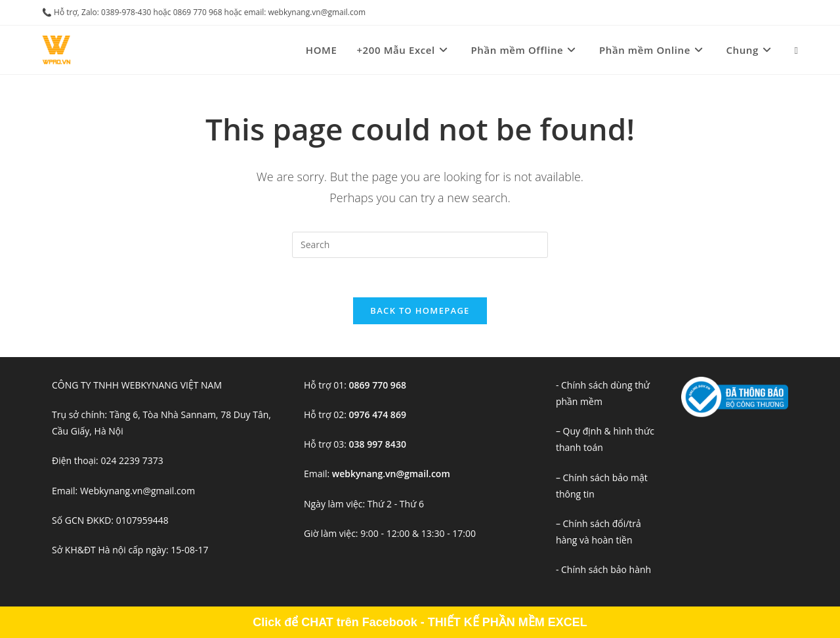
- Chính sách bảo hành (603, 569)
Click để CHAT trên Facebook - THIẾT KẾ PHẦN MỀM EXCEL (420, 622)
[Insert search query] (420, 245)
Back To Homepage (420, 310)
